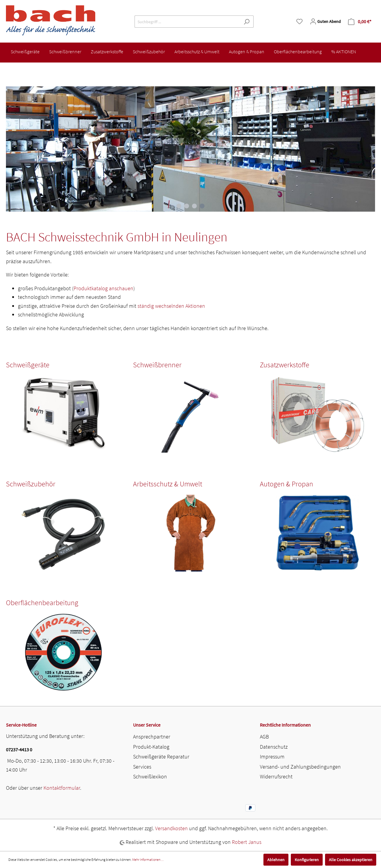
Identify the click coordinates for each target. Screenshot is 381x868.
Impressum (272, 757)
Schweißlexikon (150, 776)
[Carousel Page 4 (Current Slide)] (202, 206)
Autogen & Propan (286, 484)
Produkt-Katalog (151, 747)
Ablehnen (276, 860)
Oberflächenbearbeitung (42, 603)
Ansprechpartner (152, 737)
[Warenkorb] (360, 22)
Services (142, 767)
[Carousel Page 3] (194, 206)
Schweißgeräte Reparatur (161, 757)
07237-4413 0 (19, 750)
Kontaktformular (62, 788)
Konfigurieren (307, 860)
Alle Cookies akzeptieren (351, 860)
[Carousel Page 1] (179, 206)
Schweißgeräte (28, 365)
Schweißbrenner (157, 365)
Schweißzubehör (31, 484)
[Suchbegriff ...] (187, 22)
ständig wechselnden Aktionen (171, 306)
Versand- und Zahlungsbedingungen (300, 767)
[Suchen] (247, 22)
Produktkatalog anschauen (103, 288)
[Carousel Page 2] (187, 206)
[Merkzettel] (299, 21)
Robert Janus (247, 842)
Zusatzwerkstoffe (285, 365)
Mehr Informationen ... (148, 860)
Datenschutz (274, 747)
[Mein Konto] (325, 21)
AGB (264, 737)
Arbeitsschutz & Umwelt (168, 484)
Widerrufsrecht (276, 776)
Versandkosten (171, 828)
